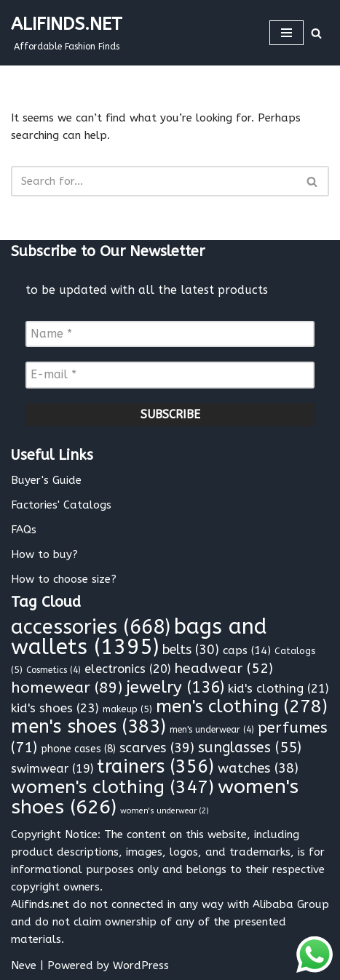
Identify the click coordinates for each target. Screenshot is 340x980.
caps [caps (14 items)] (247, 650)
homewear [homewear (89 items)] (67, 688)
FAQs (24, 530)
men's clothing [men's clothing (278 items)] (242, 706)
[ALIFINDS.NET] (67, 33)
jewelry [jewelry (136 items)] (175, 687)
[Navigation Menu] (286, 33)
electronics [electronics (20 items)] (127, 669)
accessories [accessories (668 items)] (91, 627)
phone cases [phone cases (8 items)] (78, 749)
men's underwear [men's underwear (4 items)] (212, 730)
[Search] (316, 33)
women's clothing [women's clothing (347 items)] (112, 787)
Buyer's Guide (46, 480)
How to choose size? (64, 579)
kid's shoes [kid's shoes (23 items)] (55, 708)
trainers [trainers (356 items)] (155, 767)
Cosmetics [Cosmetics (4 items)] (54, 670)
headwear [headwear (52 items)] (224, 668)
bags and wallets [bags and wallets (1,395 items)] (139, 637)
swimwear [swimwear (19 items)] (52, 769)
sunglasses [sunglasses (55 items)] (250, 748)
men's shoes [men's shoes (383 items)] (88, 727)
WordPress (141, 965)
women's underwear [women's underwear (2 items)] (165, 811)
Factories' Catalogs (61, 505)
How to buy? (44, 554)
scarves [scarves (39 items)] (157, 748)
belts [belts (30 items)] (191, 650)
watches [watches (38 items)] (258, 768)
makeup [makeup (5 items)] (127, 709)
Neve (24, 965)
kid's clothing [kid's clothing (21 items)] (278, 689)
